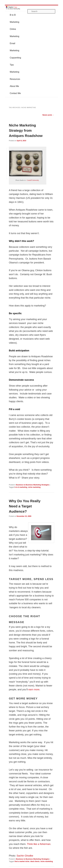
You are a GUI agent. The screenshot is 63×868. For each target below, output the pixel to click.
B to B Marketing (14, 18)
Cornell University (33, 180)
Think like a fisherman (39, 844)
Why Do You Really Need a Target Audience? (25, 506)
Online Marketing (14, 33)
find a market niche (22, 861)
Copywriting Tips (15, 61)
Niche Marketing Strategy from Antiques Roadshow (26, 130)
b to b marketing (21, 487)
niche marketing (34, 487)
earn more (34, 690)
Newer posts (48, 115)
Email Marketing (14, 47)
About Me (14, 86)
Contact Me (15, 93)
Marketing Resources (15, 75)
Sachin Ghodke (25, 856)
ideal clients (35, 861)
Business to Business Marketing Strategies (33, 485)
